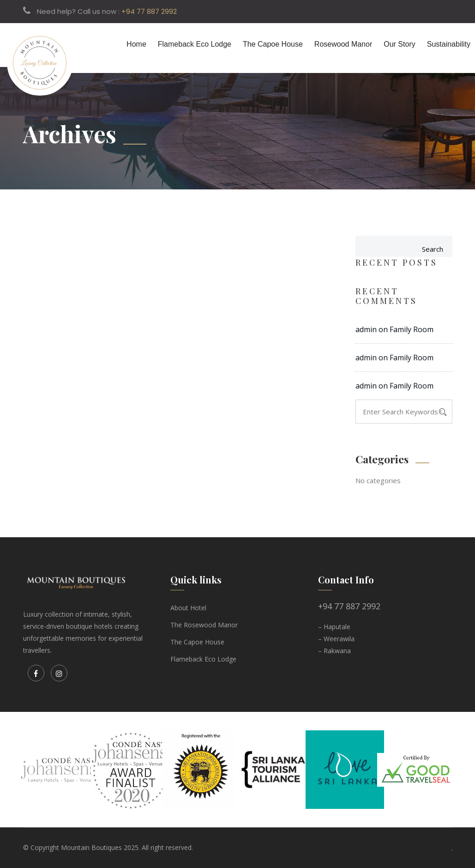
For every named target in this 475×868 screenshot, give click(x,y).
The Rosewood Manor (204, 625)
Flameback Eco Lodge (195, 44)
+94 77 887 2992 (149, 11)
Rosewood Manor (343, 44)
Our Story (399, 44)
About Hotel (188, 608)
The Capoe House (273, 44)
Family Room (412, 329)
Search (433, 249)
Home (136, 44)
